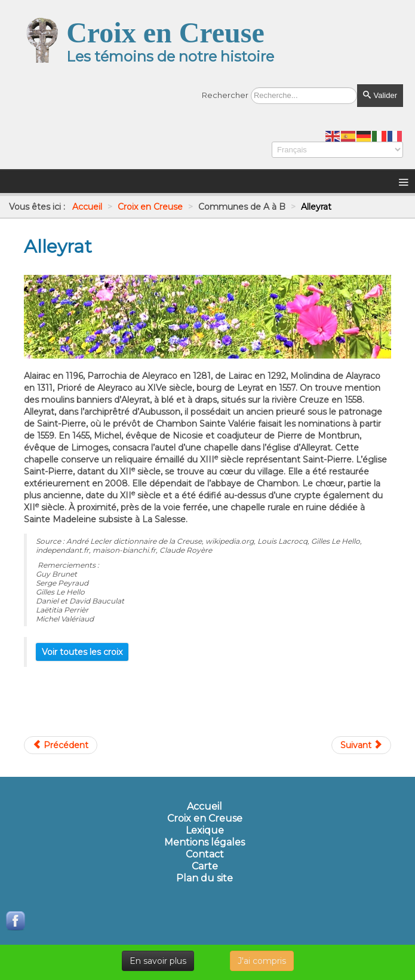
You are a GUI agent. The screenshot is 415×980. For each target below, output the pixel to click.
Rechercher (225, 95)
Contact (205, 855)
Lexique (205, 831)
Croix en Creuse (205, 819)
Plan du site (205, 878)
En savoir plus (158, 961)
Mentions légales (205, 843)
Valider (380, 95)
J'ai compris (262, 961)
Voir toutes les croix (82, 652)
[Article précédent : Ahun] (61, 745)
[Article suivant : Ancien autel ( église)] (361, 745)
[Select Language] (337, 150)
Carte (205, 866)
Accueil (205, 807)
